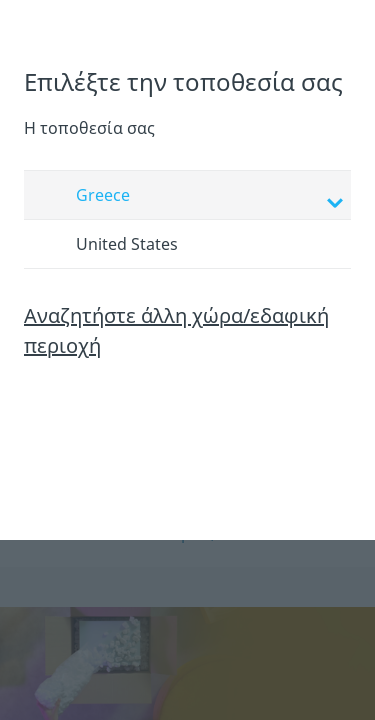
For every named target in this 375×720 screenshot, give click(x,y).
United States (108, 245)
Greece (190, 197)
